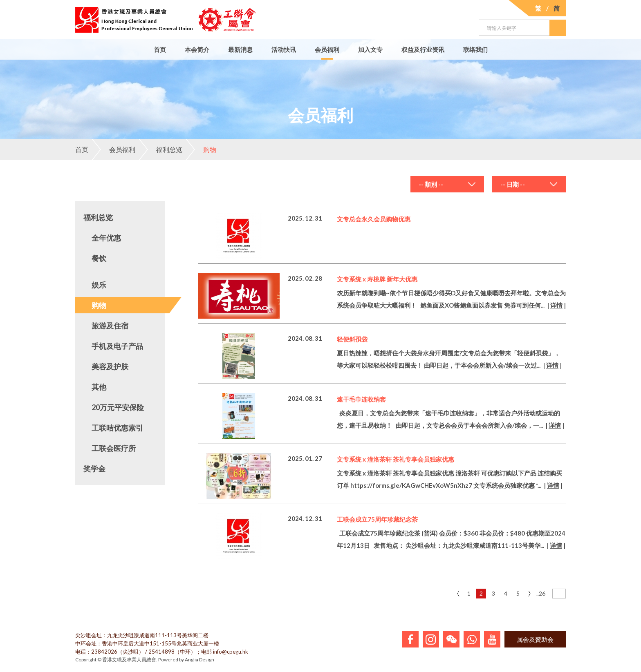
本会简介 (197, 49)
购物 (201, 150)
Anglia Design (199, 660)
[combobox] (447, 184)
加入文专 (370, 49)
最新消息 (240, 49)
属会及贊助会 (535, 639)
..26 (541, 593)
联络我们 (475, 49)
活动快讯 (284, 49)
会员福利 (327, 49)
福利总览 (161, 150)
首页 (160, 49)
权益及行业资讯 (423, 49)
